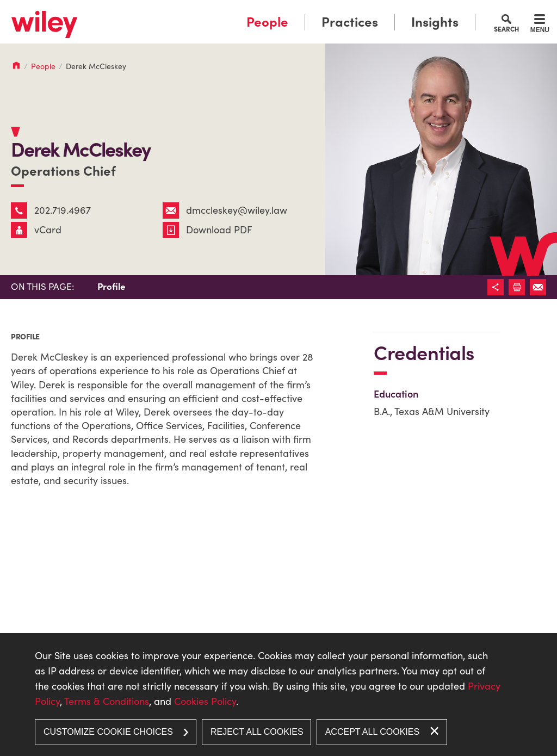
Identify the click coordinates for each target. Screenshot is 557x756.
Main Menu (245, 12)
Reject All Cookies (257, 732)
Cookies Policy (205, 701)
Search (506, 29)
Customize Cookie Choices (108, 732)
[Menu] (540, 25)
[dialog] (278, 695)
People (267, 22)
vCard (36, 230)
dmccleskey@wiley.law (225, 210)
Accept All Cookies (372, 732)
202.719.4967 (51, 210)
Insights (435, 22)
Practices (350, 22)
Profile (112, 287)
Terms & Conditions (107, 701)
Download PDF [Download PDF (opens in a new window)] (208, 230)
